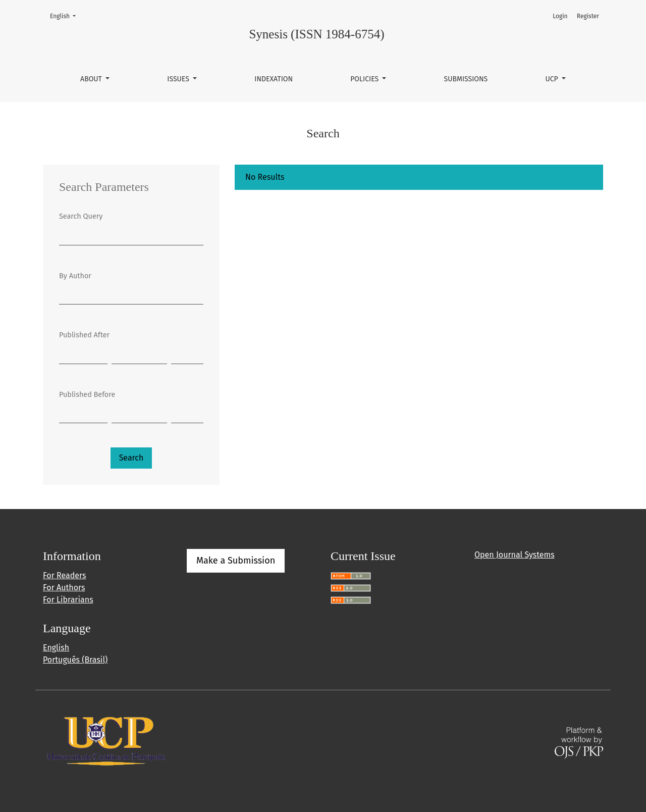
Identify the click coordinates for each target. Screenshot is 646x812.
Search (131, 458)
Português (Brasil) (75, 660)
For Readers (64, 575)
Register (588, 16)
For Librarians (68, 600)
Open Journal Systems (515, 555)
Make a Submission (236, 561)
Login (560, 16)
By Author (75, 276)
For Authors (64, 588)
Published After (84, 335)
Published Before (87, 395)
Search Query (81, 216)
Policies (365, 79)
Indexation (274, 79)
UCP (552, 79)
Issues (179, 79)
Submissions (466, 79)
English (66, 15)
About (92, 79)
